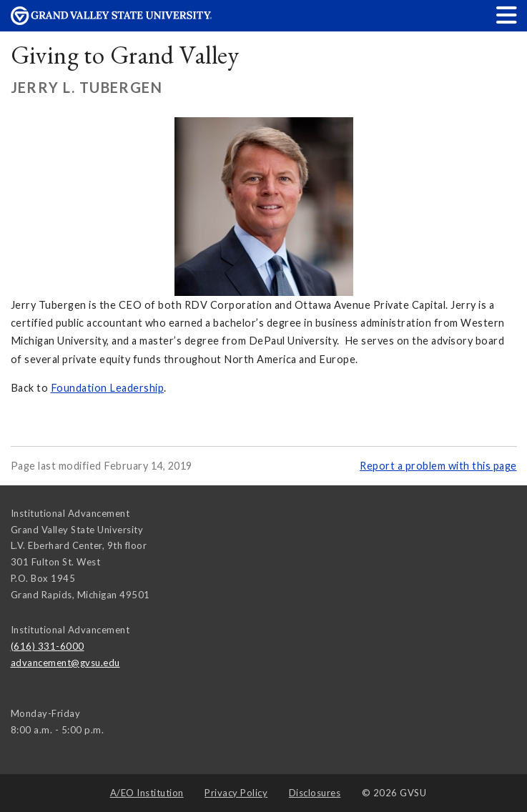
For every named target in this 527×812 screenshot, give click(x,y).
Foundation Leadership (108, 388)
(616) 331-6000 (48, 646)
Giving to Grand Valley (125, 55)
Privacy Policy (236, 793)
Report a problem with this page (438, 466)
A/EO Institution (147, 793)
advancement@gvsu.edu (65, 663)
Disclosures (315, 793)
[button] (507, 15)
